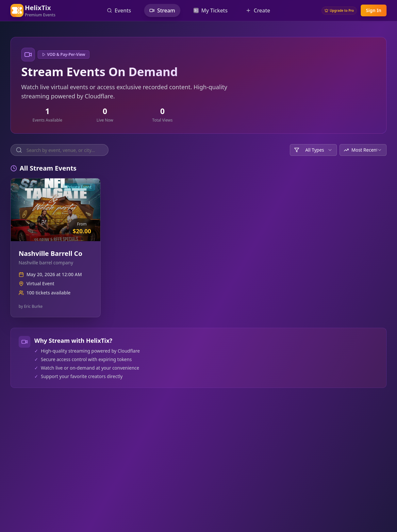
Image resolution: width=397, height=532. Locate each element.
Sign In (374, 10)
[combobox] (313, 150)
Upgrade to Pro (339, 10)
